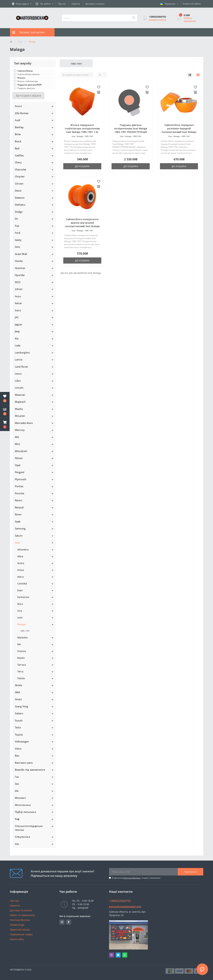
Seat (20, 42)
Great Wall (21, 254)
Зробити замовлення (190, 19)
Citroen (19, 184)
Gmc (18, 247)
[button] (5, 425)
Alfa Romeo (22, 113)
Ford (18, 233)
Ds (16, 219)
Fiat (17, 226)
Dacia (18, 191)
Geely (18, 240)
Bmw (18, 134)
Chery (18, 162)
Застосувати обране (28, 96)
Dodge (19, 212)
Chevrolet (21, 169)
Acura (18, 106)
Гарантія (76, 4)
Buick (18, 141)
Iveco (18, 310)
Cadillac (19, 155)
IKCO (18, 282)
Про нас (62, 4)
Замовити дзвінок (157, 19)
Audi (18, 120)
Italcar (19, 303)
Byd (17, 148)
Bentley (19, 127)
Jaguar (19, 324)
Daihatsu (20, 205)
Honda (19, 261)
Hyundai (20, 275)
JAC (17, 317)
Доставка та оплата (95, 4)
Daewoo (20, 198)
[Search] (134, 18)
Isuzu (18, 296)
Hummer (20, 268)
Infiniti (19, 289)
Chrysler (20, 176)
